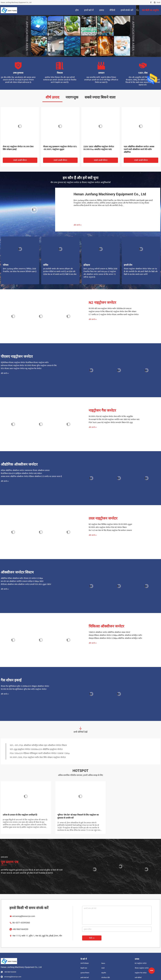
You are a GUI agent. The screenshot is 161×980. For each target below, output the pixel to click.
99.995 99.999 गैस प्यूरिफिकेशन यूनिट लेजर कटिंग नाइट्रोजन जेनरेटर (24, 689)
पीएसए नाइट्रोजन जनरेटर (17, 357)
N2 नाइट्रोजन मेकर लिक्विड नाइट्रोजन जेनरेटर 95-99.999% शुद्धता (110, 524)
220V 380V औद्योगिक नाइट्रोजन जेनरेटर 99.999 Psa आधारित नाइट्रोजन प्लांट (99, 148)
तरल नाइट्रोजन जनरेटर (103, 518)
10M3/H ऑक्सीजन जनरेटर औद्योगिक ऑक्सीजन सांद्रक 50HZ (109, 632)
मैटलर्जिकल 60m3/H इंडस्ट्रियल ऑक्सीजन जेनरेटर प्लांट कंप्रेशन (21, 473)
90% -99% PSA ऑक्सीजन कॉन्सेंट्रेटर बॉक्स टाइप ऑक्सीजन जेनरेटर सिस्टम (38, 745)
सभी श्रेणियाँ (138, 978)
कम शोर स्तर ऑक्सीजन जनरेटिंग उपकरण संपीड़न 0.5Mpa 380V (22, 581)
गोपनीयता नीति (106, 978)
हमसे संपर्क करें (85, 978)
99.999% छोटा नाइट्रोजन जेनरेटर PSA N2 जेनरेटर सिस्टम (108, 527)
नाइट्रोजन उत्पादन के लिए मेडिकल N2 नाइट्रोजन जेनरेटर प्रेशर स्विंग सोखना (113, 312)
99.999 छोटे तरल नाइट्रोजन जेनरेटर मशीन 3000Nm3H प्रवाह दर (110, 309)
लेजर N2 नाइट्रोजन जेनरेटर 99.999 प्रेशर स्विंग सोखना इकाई (18, 148)
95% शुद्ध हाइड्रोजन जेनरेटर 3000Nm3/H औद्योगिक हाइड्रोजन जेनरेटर (36, 749)
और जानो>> (78, 225)
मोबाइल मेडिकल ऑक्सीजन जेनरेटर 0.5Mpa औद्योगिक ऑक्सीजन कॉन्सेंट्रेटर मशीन (115, 635)
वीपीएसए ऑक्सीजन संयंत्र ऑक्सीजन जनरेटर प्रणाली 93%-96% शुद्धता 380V (26, 584)
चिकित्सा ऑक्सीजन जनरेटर (106, 626)
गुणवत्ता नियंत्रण (85, 973)
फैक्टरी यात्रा (84, 968)
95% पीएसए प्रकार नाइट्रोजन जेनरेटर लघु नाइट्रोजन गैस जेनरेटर (21, 368)
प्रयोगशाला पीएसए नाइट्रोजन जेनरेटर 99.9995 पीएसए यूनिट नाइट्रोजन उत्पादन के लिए (29, 365)
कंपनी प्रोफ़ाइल (85, 963)
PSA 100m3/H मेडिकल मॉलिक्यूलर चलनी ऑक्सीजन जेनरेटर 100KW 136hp (40, 753)
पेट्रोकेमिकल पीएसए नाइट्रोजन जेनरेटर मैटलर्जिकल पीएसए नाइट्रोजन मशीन (25, 362)
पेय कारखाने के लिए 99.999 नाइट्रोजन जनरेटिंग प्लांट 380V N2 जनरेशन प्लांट (114, 419)
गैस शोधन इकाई (11, 680)
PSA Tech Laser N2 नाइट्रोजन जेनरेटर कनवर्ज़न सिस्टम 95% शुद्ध (111, 422)
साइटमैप (104, 973)
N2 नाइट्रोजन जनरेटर (102, 303)
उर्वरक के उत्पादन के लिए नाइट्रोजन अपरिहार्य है (20, 815)
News (103, 963)
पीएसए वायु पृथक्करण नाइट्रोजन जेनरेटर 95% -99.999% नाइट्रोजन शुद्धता (60, 148)
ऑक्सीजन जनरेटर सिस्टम (17, 572)
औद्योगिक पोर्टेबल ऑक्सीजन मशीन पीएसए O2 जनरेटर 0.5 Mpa (22, 578)
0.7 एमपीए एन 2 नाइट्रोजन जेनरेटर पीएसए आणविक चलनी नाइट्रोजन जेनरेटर (114, 315)
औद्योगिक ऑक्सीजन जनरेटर (19, 464)
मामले (103, 968)
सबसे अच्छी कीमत (20, 160)
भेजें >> (92, 938)
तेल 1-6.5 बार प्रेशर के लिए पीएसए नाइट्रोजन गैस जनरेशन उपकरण (110, 530)
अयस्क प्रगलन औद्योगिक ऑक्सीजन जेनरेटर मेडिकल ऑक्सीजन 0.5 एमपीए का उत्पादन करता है (31, 476)
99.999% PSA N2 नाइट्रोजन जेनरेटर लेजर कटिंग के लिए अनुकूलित (111, 416)
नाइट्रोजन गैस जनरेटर (102, 410)
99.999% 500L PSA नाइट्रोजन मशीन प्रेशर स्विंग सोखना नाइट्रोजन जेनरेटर (38, 757)
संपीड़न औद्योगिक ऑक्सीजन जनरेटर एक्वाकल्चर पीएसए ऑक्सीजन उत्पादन (25, 470)
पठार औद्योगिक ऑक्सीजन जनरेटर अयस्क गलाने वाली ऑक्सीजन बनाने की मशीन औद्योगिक (139, 149)
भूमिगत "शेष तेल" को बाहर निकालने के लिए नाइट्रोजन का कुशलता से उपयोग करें (78, 816)
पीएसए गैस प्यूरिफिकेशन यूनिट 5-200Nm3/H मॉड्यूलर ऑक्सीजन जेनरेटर (25, 686)
